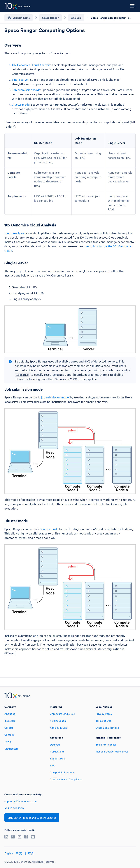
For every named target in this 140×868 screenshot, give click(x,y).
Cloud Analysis (14, 233)
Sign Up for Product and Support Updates (32, 818)
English (9, 853)
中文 (19, 853)
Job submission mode (26, 90)
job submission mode (55, 397)
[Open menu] (132, 6)
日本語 (29, 853)
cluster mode (50, 529)
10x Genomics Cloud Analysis (31, 65)
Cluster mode (21, 104)
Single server (20, 79)
